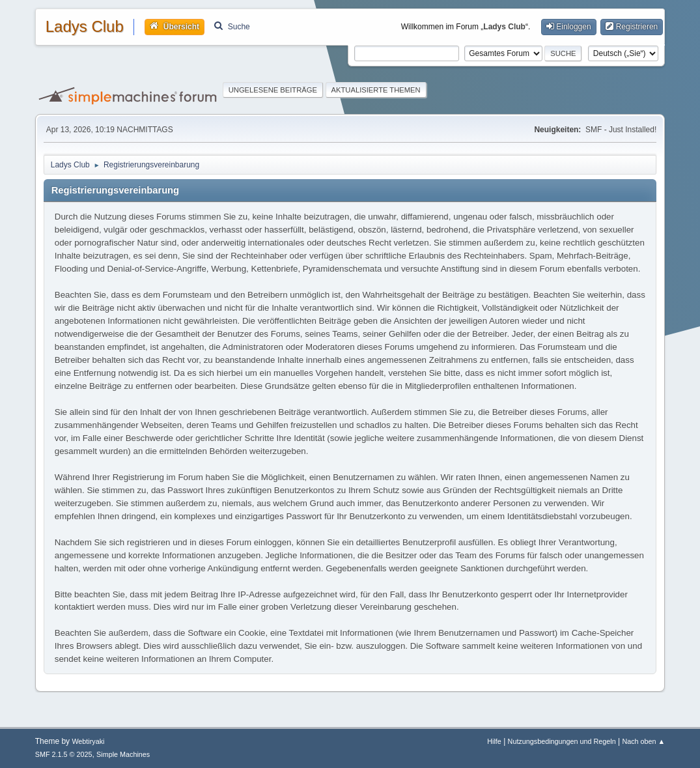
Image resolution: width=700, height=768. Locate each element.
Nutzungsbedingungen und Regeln (562, 741)
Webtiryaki (88, 741)
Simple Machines (123, 754)
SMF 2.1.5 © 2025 (64, 754)
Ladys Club (85, 27)
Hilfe (494, 741)
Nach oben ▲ (643, 741)
